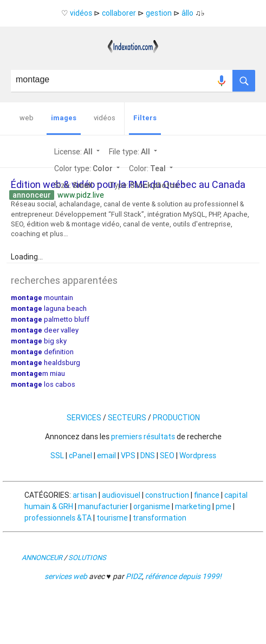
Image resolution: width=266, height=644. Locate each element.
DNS (148, 456)
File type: (134, 152)
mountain (42, 298)
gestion (159, 13)
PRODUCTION (176, 418)
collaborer (119, 13)
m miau (38, 373)
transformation (160, 518)
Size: (78, 185)
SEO (167, 456)
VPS (128, 456)
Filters (145, 118)
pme (223, 506)
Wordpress (198, 456)
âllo (187, 13)
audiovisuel (121, 495)
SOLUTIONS (87, 558)
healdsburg (46, 363)
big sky (39, 341)
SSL (57, 456)
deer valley (45, 330)
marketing (193, 506)
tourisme (112, 518)
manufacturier (103, 506)
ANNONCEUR (42, 558)
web (27, 118)
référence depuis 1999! (183, 576)
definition (42, 352)
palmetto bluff (50, 319)
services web (66, 576)
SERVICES (84, 418)
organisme (152, 506)
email (106, 456)
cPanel (80, 456)
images (64, 118)
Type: (148, 185)
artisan (85, 495)
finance (207, 495)
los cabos (43, 384)
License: (78, 152)
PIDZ (134, 576)
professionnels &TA (58, 518)
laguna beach (49, 308)
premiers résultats (143, 437)
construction (167, 495)
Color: (152, 168)
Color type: (88, 168)
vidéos (81, 13)
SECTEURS (127, 418)
